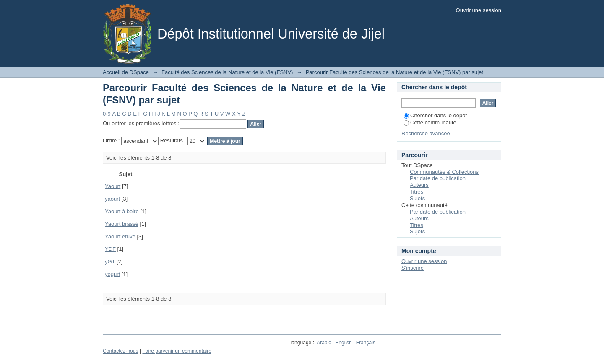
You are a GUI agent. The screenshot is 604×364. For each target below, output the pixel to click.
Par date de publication (438, 178)
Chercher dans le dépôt (435, 115)
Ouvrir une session (479, 10)
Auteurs (419, 185)
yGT (110, 262)
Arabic (324, 343)
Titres (417, 192)
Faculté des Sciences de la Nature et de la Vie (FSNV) (227, 72)
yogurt (112, 274)
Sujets (417, 198)
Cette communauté (430, 123)
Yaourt (113, 186)
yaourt (112, 199)
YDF (110, 249)
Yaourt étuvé (120, 236)
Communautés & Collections (444, 172)
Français (366, 343)
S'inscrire (413, 268)
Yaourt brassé (122, 224)
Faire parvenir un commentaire (177, 351)
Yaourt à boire (122, 211)
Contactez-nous (121, 351)
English (344, 343)
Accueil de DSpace (126, 72)
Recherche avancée (426, 133)
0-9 (107, 114)
